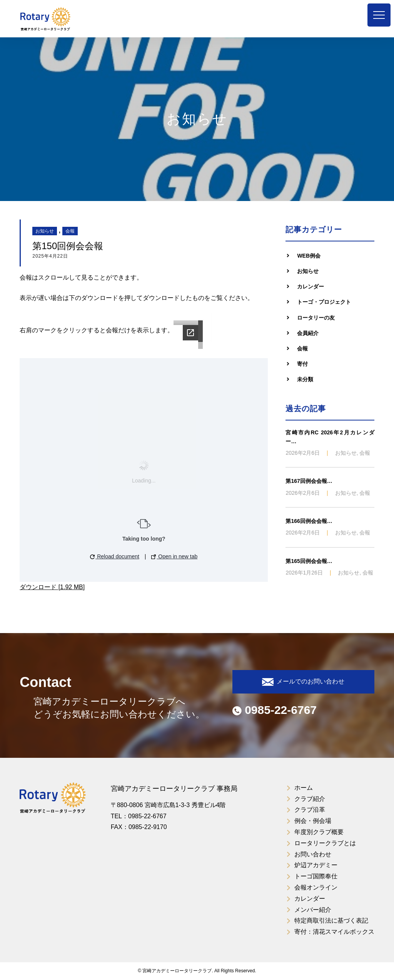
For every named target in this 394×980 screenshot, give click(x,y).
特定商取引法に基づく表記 (331, 921)
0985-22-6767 (275, 710)
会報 (70, 231)
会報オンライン (316, 887)
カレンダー (311, 286)
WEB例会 (309, 256)
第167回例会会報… (309, 481)
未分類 (305, 379)
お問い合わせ (313, 854)
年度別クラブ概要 (319, 832)
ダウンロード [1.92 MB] (52, 587)
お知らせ (45, 231)
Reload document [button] (115, 556)
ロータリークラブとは (325, 843)
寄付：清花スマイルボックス (334, 932)
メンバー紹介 (313, 910)
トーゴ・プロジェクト (324, 302)
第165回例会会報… (309, 561)
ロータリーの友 (316, 318)
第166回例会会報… (309, 521)
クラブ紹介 (310, 799)
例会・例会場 (313, 821)
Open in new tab (174, 556)
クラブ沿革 (310, 810)
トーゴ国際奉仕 (316, 876)
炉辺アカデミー (316, 865)
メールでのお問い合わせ (303, 682)
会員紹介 (308, 333)
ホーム (304, 788)
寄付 (302, 364)
